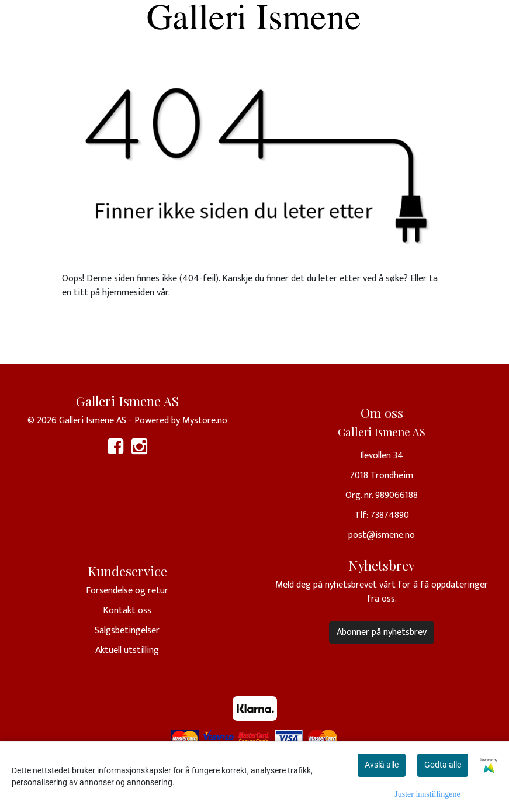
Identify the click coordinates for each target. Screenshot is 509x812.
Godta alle (443, 765)
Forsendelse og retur (127, 591)
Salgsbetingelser (127, 630)
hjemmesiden (128, 293)
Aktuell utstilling (127, 650)
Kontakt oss (127, 611)
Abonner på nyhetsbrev (382, 632)
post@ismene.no (382, 535)
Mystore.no (205, 421)
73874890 (390, 515)
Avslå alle (382, 765)
